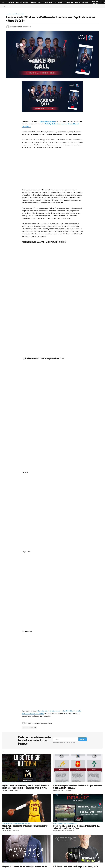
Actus (56, 783)
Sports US (69, 783)
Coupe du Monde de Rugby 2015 (10, 783)
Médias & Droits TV (7, 824)
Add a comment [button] (31, 728)
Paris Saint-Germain (48, 121)
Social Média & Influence (18, 14)
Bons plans (60, 824)
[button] (3, 2)
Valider (82, 739)
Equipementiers (10, 864)
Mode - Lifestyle (24, 864)
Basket (4, 864)
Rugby (19, 783)
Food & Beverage (68, 824)
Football (9, 14)
